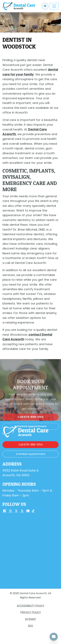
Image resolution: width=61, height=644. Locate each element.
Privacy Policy (31, 612)
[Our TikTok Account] (33, 511)
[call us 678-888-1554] (30, 445)
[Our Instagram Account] (10, 511)
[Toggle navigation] (54, 6)
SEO (30, 626)
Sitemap (30, 619)
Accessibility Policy (30, 606)
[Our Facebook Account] (5, 511)
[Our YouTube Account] (28, 511)
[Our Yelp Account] (22, 511)
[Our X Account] (16, 511)
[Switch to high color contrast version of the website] (45, 6)
